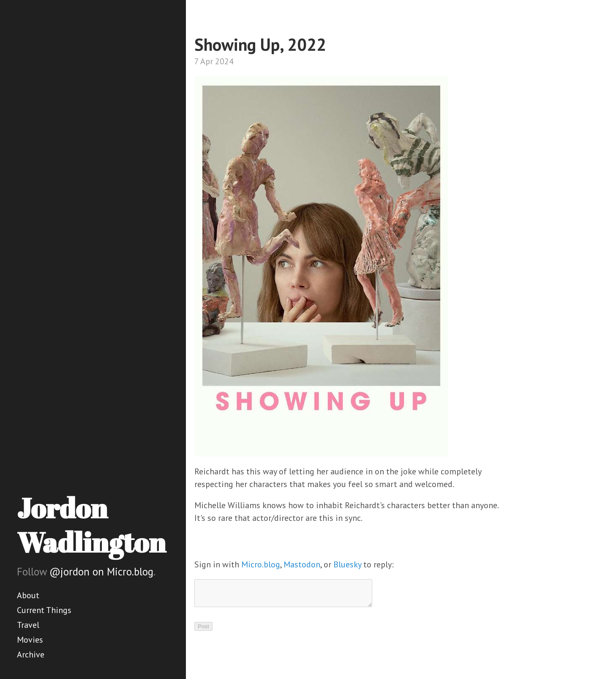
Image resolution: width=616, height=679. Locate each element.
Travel (28, 625)
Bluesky (347, 564)
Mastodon (302, 564)
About (28, 595)
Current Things (44, 610)
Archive (31, 654)
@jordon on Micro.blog (101, 572)
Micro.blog (261, 564)
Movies (30, 640)
